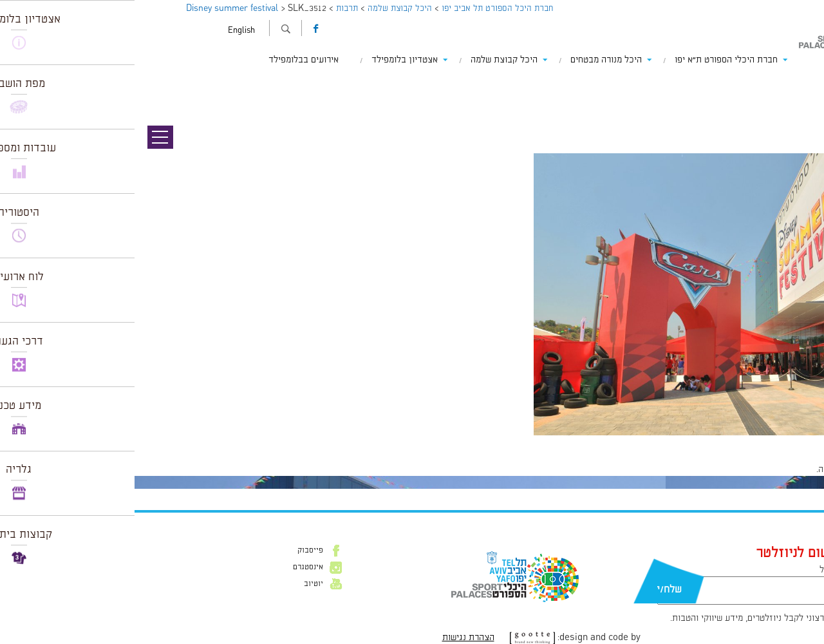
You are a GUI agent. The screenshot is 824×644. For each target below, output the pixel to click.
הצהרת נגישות (334, 638)
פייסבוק (176, 551)
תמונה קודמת (800, 84)
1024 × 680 (745, 442)
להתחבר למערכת (782, 469)
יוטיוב (179, 584)
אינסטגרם (173, 567)
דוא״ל (695, 570)
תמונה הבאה (801, 97)
